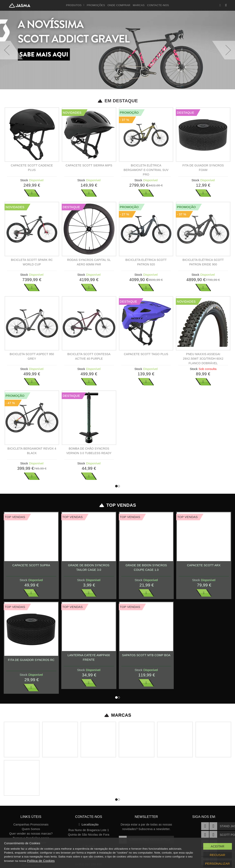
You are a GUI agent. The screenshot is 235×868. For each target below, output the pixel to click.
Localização (89, 824)
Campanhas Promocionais (31, 824)
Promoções (96, 5)
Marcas (139, 5)
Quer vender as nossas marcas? (31, 834)
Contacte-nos (158, 5)
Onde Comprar (119, 5)
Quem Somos (31, 829)
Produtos (75, 5)
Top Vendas (117, 505)
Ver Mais (32, 193)
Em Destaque (117, 101)
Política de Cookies (41, 861)
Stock (24, 180)
